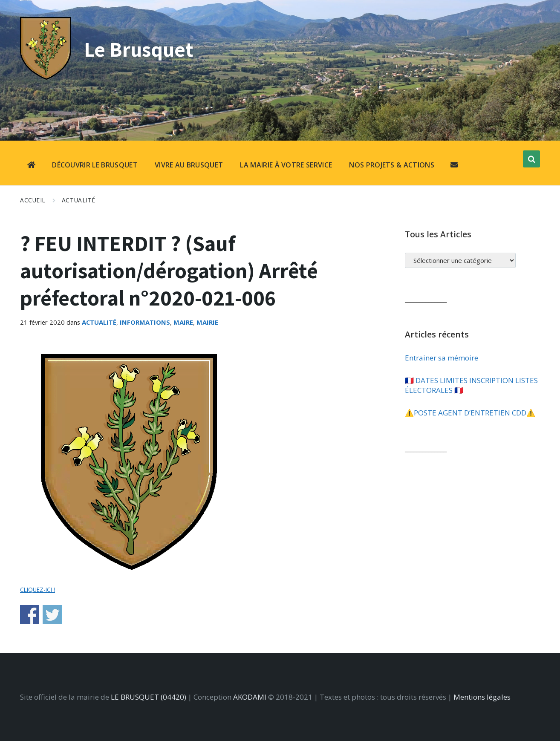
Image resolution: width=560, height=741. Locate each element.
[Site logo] (46, 77)
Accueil (33, 200)
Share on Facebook (30, 615)
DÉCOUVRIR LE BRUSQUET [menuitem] (95, 165)
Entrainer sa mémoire (442, 358)
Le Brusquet (141, 49)
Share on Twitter (52, 615)
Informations (145, 322)
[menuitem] (31, 166)
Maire (183, 322)
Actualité (79, 200)
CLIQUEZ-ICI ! (38, 590)
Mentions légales (482, 697)
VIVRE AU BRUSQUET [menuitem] (189, 165)
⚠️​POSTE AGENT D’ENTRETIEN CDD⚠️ (470, 413)
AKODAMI (250, 697)
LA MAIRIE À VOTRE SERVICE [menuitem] (286, 165)
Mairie (207, 322)
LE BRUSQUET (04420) (149, 697)
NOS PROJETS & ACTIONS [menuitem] (392, 165)
